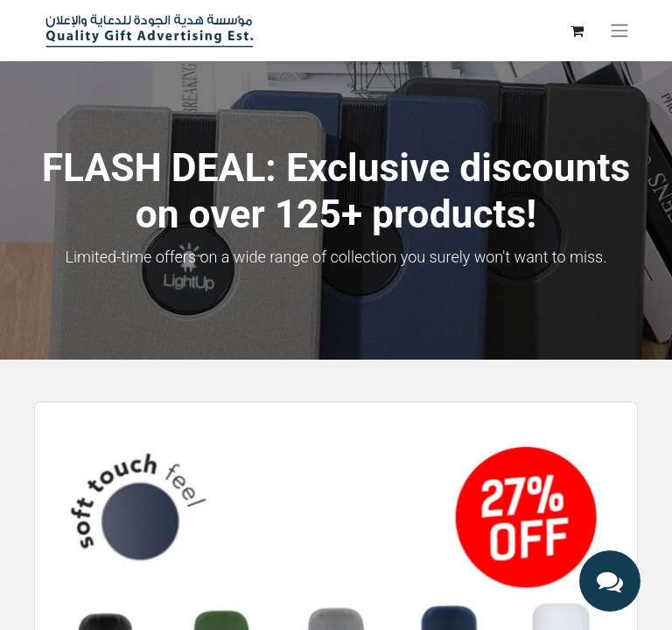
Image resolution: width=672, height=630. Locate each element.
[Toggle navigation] (619, 31)
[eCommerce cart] (577, 31)
